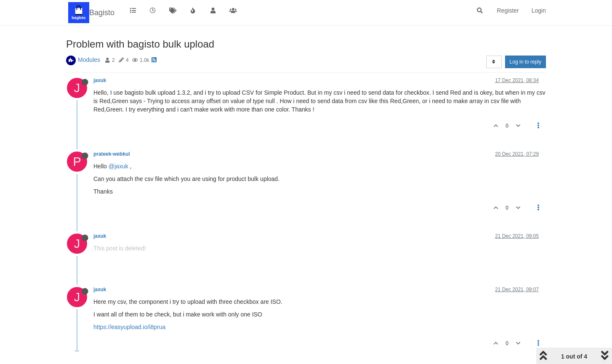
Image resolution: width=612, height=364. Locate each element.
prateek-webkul (112, 154)
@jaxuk (118, 166)
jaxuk (100, 80)
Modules (89, 60)
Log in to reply (526, 62)
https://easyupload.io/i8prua (129, 327)
